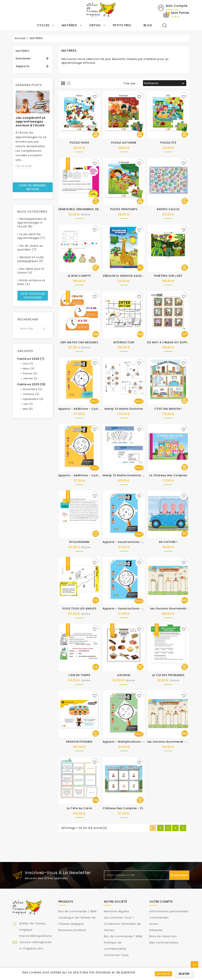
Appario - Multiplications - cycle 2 (129, 742)
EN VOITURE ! (168, 542)
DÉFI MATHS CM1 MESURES (79, 342)
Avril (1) (28, 364)
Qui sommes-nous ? (119, 918)
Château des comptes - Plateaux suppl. (133, 808)
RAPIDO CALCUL (168, 209)
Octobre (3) (31, 394)
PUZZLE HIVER (79, 143)
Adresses (156, 930)
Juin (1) (28, 404)
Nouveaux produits (72, 930)
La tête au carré (79, 808)
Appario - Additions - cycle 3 (80, 476)
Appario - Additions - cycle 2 (80, 409)
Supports (23, 66)
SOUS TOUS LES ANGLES (79, 609)
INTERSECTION (124, 342)
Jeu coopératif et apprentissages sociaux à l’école (31, 122)
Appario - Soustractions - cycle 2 (128, 542)
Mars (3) (29, 369)
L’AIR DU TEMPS (79, 675)
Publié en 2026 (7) (31, 359)
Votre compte (161, 902)
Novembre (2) (33, 389)
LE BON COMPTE (79, 276)
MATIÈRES (23, 51)
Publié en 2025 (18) (32, 385)
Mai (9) (28, 409)
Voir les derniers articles (33, 187)
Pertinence (165, 84)
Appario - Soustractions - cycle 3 (128, 609)
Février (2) (30, 374)
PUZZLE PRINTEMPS (124, 209)
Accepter (163, 974)
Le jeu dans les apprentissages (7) (31, 236)
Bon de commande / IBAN (77, 912)
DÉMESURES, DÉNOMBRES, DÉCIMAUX (84, 209)
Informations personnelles (169, 912)
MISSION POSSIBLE (79, 742)
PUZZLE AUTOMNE (124, 143)
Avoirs (154, 924)
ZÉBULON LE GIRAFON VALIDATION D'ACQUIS (134, 276)
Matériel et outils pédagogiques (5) (31, 259)
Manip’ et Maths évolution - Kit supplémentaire (138, 476)
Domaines (23, 59)
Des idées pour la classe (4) (31, 271)
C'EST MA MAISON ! (168, 409)
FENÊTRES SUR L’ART (168, 276)
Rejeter (184, 974)
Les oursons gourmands (168, 609)
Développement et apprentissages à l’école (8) (32, 223)
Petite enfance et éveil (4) (31, 282)
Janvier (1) (30, 379)
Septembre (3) (33, 399)
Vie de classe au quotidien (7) (30, 248)
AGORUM (124, 675)
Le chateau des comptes (168, 476)
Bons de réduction (163, 936)
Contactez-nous (116, 955)
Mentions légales (117, 912)
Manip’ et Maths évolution (124, 409)
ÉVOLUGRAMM (79, 542)
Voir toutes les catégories (33, 296)
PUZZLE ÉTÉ (168, 143)
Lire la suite (24, 166)
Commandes (159, 918)
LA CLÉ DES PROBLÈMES (168, 675)
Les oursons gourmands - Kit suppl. (174, 742)
